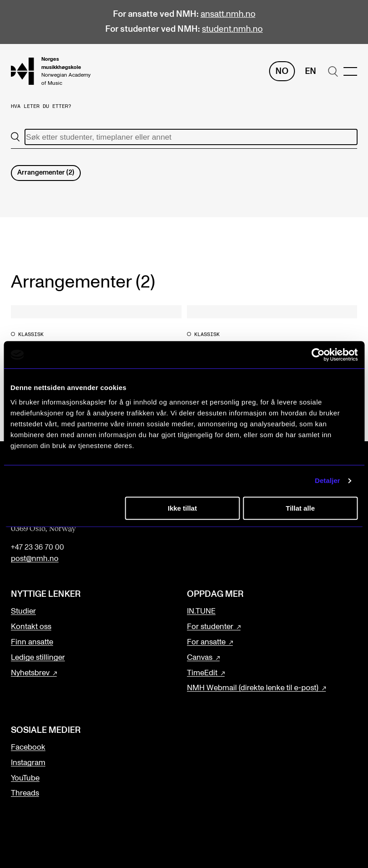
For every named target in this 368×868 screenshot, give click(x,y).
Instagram (28, 763)
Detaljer (328, 480)
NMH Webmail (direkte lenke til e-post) (253, 688)
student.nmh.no (232, 29)
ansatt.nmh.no (228, 14)
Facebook (28, 747)
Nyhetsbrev (30, 673)
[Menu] (350, 71)
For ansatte (206, 642)
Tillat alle (300, 508)
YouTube (25, 778)
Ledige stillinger (38, 658)
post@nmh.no (35, 559)
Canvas (200, 658)
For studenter (210, 627)
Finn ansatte (32, 642)
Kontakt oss (31, 627)
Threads (25, 793)
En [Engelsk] (311, 71)
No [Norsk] (282, 71)
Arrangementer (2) (46, 173)
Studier (23, 611)
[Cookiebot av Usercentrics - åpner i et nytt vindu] (318, 355)
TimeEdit (202, 673)
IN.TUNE (201, 611)
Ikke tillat (182, 508)
